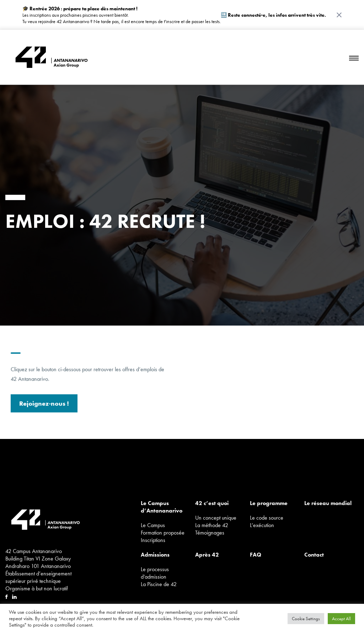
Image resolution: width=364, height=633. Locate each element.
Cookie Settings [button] (306, 619)
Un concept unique (216, 518)
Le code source (267, 518)
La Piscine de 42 (159, 584)
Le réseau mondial (328, 503)
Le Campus (153, 525)
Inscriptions (153, 540)
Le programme (269, 503)
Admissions (155, 555)
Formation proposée (163, 533)
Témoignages (210, 533)
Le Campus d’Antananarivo (162, 507)
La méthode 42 (212, 525)
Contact (314, 555)
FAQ (256, 555)
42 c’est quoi (212, 503)
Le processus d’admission (155, 573)
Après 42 (207, 555)
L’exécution (262, 525)
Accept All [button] (341, 619)
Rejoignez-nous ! (44, 406)
